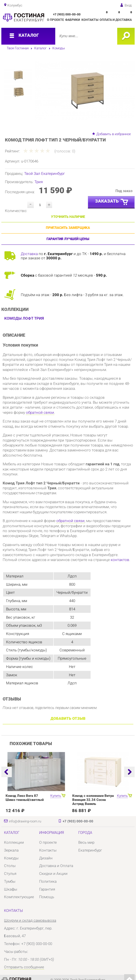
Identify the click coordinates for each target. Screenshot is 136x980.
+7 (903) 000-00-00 (67, 14)
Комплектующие (19, 897)
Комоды (59, 48)
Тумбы (10, 881)
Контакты (90, 20)
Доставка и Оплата (56, 866)
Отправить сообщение (24, 967)
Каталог (40, 48)
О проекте (55, 20)
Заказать (112, 202)
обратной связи (40, 412)
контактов (120, 560)
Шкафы (11, 889)
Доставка (29, 254)
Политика (48, 881)
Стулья (10, 874)
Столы (10, 866)
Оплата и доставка (116, 20)
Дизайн (46, 858)
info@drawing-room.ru (25, 821)
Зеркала (11, 850)
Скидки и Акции (53, 874)
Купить (56, 796)
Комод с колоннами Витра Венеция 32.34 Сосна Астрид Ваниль (93, 800)
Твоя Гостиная (18, 48)
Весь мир (86, 842)
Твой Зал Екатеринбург (45, 173)
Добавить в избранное (114, 134)
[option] (85, 90)
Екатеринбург (90, 850)
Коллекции (14, 842)
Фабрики (73, 20)
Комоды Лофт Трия (24, 318)
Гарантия (47, 889)
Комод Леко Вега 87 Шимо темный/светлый (25, 798)
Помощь (47, 897)
